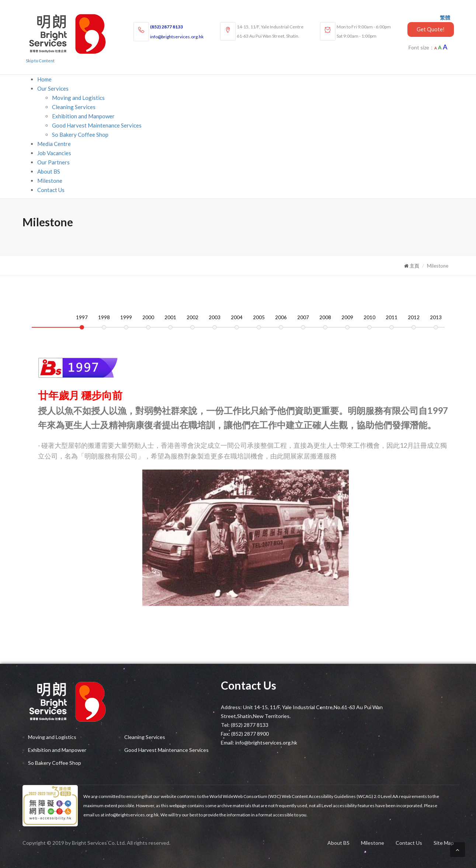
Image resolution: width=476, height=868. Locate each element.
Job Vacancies (54, 153)
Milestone (50, 181)
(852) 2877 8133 (166, 27)
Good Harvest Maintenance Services (97, 125)
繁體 (445, 18)
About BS (49, 171)
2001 (170, 317)
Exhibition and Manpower (83, 116)
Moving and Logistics (78, 98)
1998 (104, 317)
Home (44, 79)
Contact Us (51, 190)
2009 (347, 317)
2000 (148, 317)
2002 (192, 317)
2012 (414, 317)
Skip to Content (40, 61)
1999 (126, 317)
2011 (392, 317)
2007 (303, 317)
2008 (325, 317)
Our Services (53, 88)
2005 (259, 317)
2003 (215, 317)
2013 (436, 317)
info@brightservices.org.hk (177, 37)
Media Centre (54, 144)
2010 (369, 317)
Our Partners (53, 162)
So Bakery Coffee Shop (80, 135)
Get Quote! (431, 29)
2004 (237, 317)
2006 (281, 317)
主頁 (412, 266)
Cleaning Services (74, 107)
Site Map (444, 843)
